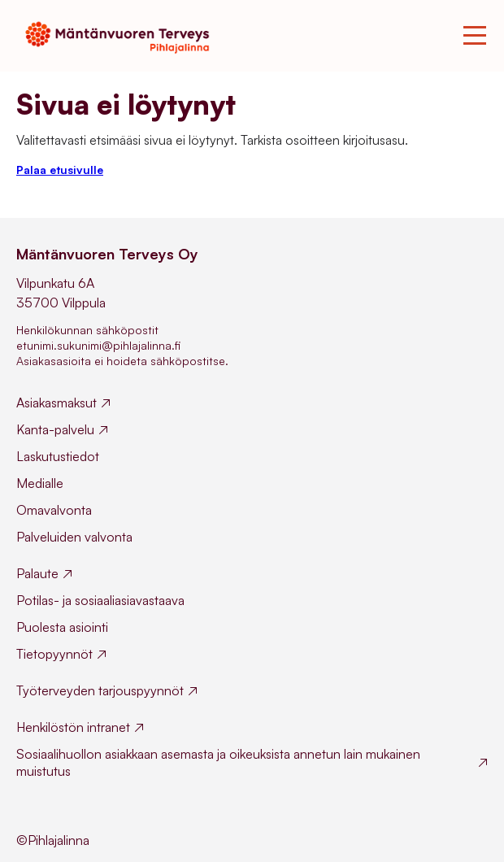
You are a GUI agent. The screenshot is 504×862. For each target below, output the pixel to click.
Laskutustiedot (58, 456)
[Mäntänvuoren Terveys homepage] (122, 36)
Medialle (40, 483)
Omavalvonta (54, 510)
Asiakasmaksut (56, 403)
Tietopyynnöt (54, 654)
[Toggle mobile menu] (475, 36)
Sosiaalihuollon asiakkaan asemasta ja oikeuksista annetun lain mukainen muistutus (218, 762)
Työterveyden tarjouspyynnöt (100, 690)
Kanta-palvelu (55, 429)
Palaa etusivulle (60, 170)
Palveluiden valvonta (74, 537)
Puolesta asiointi (62, 627)
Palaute (37, 573)
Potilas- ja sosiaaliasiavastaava (100, 600)
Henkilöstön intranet (73, 727)
